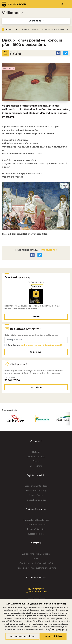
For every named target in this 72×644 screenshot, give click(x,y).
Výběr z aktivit (36, 477)
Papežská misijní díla (36, 501)
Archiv (36, 317)
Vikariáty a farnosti (36, 458)
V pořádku (53, 636)
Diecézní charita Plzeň (36, 487)
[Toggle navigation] (67, 4)
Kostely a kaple (36, 535)
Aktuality (12, 30)
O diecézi (36, 443)
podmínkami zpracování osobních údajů (42, 346)
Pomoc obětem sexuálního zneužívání (36, 569)
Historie (36, 453)
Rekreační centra (36, 530)
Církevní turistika (36, 511)
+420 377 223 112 (36, 593)
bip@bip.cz (36, 590)
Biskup (36, 463)
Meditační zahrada (36, 526)
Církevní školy (36, 497)
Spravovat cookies (22, 636)
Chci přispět (36, 388)
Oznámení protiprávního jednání (36, 565)
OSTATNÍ (36, 545)
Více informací (60, 630)
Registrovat (36, 353)
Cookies (36, 560)
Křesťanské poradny (36, 492)
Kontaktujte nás (47, 250)
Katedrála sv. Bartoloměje (36, 521)
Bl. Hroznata (36, 467)
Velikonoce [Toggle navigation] (36, 21)
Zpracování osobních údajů (36, 555)
